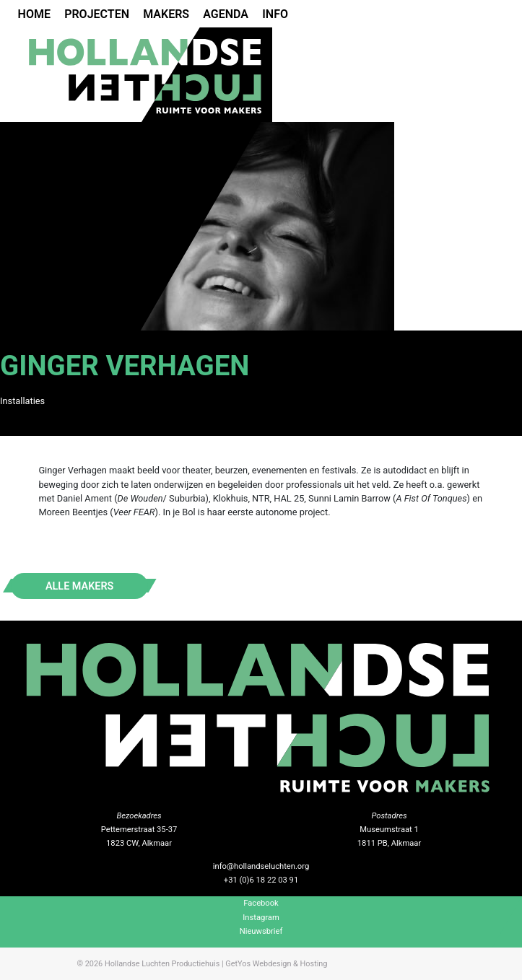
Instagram (261, 918)
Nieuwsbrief (261, 931)
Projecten (97, 14)
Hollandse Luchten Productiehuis (162, 964)
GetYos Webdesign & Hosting (276, 964)
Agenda (226, 14)
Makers (166, 14)
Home (34, 14)
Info (275, 14)
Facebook (261, 903)
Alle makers (79, 586)
